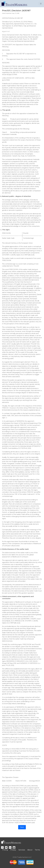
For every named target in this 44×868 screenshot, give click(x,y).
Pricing (5, 850)
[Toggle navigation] (41, 4)
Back (22, 827)
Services (22, 850)
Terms (37, 850)
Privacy (13, 850)
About (30, 850)
